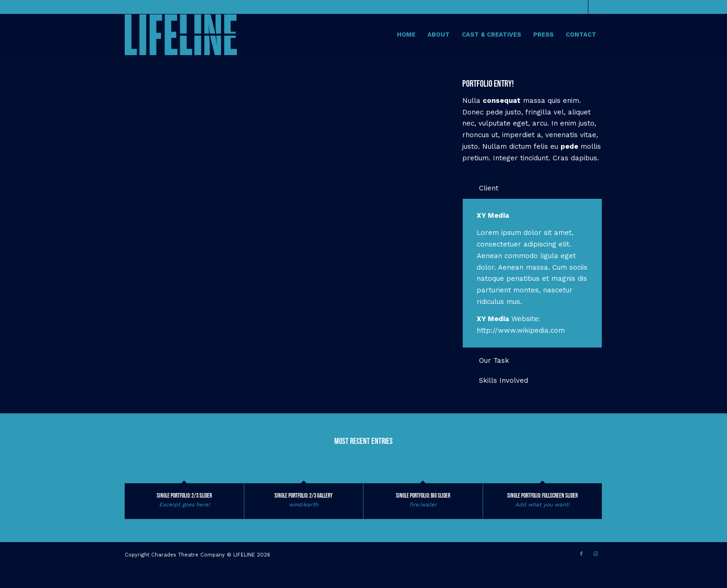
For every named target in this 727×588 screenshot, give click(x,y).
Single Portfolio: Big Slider (423, 496)
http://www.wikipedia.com (521, 330)
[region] (532, 273)
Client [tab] (483, 188)
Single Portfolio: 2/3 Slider (184, 496)
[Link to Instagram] (595, 7)
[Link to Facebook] (581, 7)
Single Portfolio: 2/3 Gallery (303, 496)
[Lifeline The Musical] (181, 35)
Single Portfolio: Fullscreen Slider (542, 496)
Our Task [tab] (488, 360)
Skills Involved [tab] (498, 380)
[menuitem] (406, 35)
